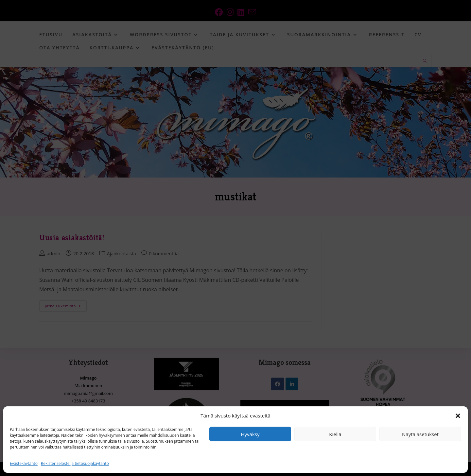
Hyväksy (250, 434)
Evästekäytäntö (24, 463)
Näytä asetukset (420, 434)
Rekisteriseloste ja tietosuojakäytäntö (75, 463)
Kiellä (335, 434)
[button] (458, 416)
